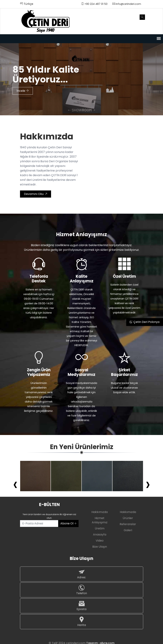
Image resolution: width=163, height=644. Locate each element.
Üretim (100, 528)
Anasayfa (100, 534)
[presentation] (15, 484)
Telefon (82, 590)
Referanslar (128, 524)
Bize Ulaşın (100, 547)
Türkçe (27, 4)
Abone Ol (68, 523)
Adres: (82, 574)
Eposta (82, 606)
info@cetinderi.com (127, 4)
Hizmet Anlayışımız (100, 520)
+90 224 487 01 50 (94, 4)
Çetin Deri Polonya (145, 322)
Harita (82, 622)
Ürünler (128, 518)
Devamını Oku (36, 194)
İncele (23, 89)
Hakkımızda (100, 512)
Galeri (128, 530)
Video (100, 541)
